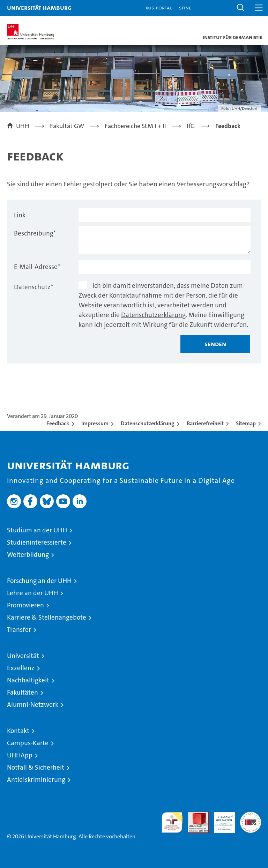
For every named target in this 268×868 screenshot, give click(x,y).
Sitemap (246, 423)
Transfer (19, 630)
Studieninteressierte (37, 542)
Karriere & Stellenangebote (47, 617)
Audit (194, 815)
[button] (241, 8)
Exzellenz (21, 668)
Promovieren (25, 605)
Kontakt (18, 731)
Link (20, 215)
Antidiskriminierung (36, 780)
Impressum (95, 423)
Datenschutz (33, 287)
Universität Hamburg (39, 8)
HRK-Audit (221, 819)
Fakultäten (23, 692)
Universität (23, 656)
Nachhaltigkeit (28, 680)
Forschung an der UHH (39, 581)
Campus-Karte (28, 743)
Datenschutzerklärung (153, 315)
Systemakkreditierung (251, 815)
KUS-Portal (159, 8)
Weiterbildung (28, 555)
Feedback (58, 423)
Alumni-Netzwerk (33, 705)
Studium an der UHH (37, 530)
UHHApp (20, 755)
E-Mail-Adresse (37, 267)
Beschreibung (35, 233)
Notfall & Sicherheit (36, 767)
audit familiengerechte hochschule (172, 822)
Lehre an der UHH (32, 593)
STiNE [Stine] (185, 8)
